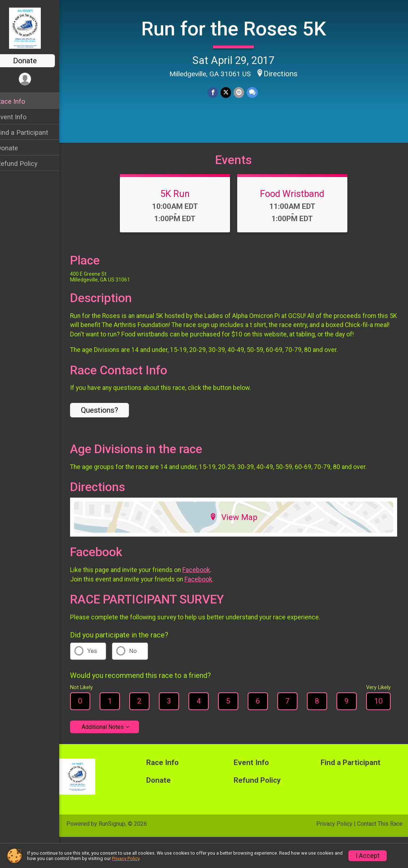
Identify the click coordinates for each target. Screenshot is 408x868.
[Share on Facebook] (218, 92)
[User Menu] (34, 79)
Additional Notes (112, 740)
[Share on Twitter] (231, 92)
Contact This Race (380, 836)
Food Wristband (297, 206)
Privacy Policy (334, 836)
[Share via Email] (243, 92)
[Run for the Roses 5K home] (34, 28)
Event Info (21, 117)
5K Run (180, 206)
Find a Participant (32, 132)
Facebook (206, 583)
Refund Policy (26, 164)
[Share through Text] (256, 92)
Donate (34, 61)
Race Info (20, 101)
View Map (238, 530)
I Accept (368, 856)
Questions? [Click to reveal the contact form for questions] (109, 423)
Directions (286, 73)
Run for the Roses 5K (238, 28)
